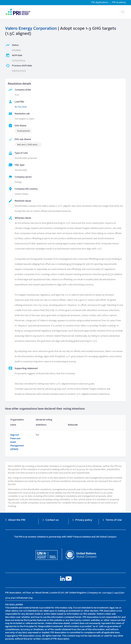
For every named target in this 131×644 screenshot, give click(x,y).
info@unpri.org (25, 598)
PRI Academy (119, 2)
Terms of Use (114, 520)
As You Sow (21, 107)
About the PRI (17, 520)
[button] (123, 12)
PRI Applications (100, 2)
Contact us (52, 520)
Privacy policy (84, 520)
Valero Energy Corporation (31, 29)
